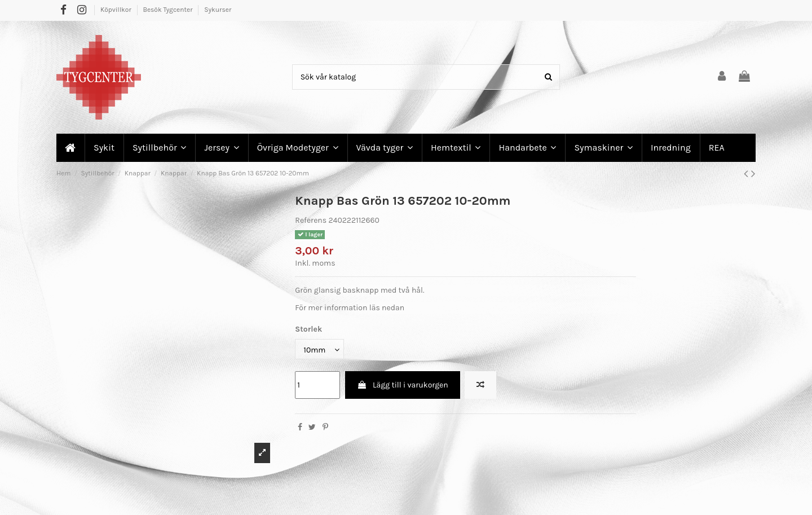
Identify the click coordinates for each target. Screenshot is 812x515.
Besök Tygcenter (168, 10)
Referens (311, 220)
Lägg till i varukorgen (403, 385)
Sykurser (218, 10)
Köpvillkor (117, 10)
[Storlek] (319, 349)
